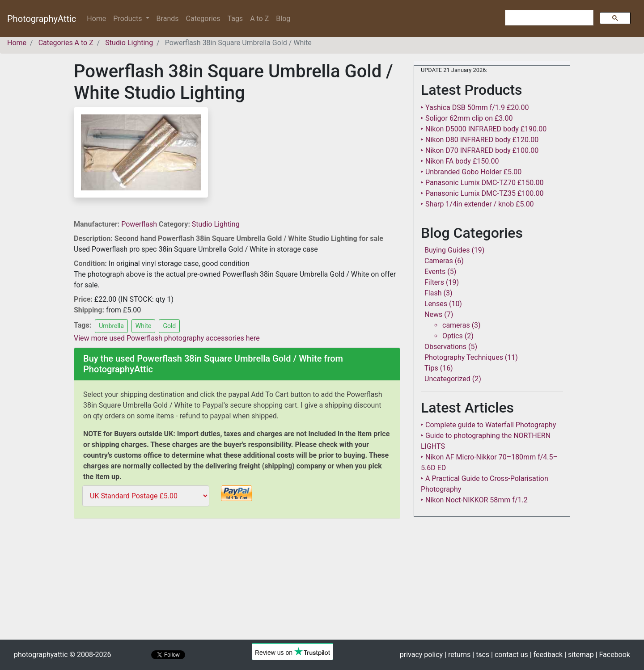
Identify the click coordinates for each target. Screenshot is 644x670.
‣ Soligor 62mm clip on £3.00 (467, 118)
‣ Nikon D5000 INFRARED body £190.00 (484, 129)
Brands (168, 19)
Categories (203, 19)
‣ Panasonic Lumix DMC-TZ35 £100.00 (482, 193)
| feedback (546, 655)
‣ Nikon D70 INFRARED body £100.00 (480, 150)
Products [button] (128, 19)
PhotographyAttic (42, 19)
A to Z (259, 19)
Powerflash (140, 224)
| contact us (510, 655)
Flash (433, 293)
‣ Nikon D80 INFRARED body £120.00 (480, 140)
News (433, 314)
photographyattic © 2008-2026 (62, 655)
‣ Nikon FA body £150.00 (460, 161)
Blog (283, 19)
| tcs (481, 655)
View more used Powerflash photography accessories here (167, 338)
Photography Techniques (464, 357)
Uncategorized (447, 379)
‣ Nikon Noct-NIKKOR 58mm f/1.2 (474, 500)
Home (98, 18)
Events (435, 272)
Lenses (436, 304)
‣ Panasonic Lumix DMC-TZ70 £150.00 (482, 183)
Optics (453, 336)
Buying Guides (447, 250)
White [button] (144, 326)
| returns (458, 655)
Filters (434, 282)
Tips (431, 368)
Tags (235, 19)
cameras (456, 325)
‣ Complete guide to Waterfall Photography (488, 425)
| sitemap (579, 655)
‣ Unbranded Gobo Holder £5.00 (471, 172)
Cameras (439, 261)
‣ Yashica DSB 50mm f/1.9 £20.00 (475, 107)
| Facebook (613, 655)
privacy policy (421, 655)
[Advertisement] (237, 585)
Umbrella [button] (111, 326)
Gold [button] (169, 326)
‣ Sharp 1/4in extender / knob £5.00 (477, 204)
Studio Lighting (216, 224)
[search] (548, 18)
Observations (445, 347)
